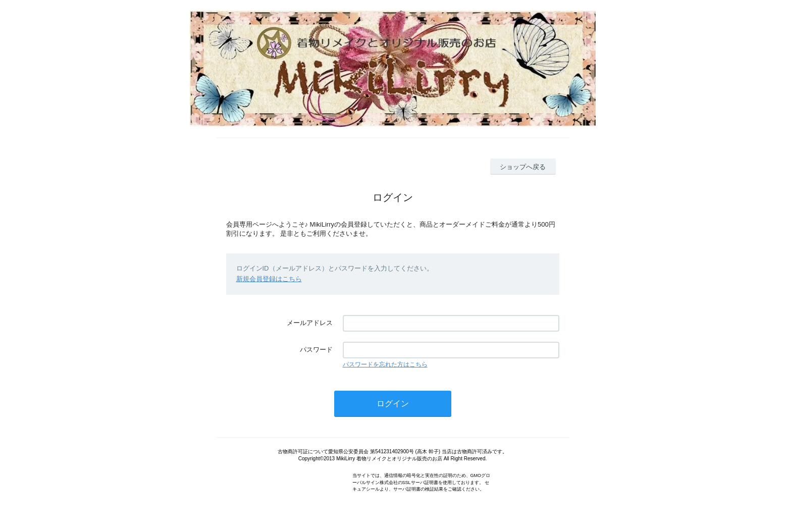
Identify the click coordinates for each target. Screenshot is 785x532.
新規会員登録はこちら (269, 279)
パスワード (316, 350)
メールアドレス (310, 323)
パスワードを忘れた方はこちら (385, 364)
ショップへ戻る (523, 167)
